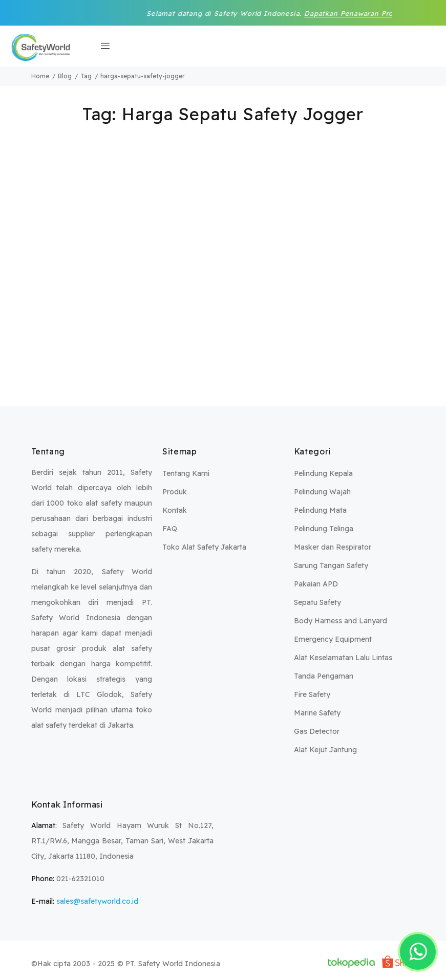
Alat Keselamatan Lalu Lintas (343, 658)
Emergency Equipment (333, 639)
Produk (175, 492)
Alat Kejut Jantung (325, 750)
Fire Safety (312, 694)
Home (40, 76)
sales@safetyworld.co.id (97, 901)
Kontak (175, 510)
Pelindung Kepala (323, 473)
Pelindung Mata (320, 510)
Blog (65, 76)
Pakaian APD (316, 584)
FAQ (170, 529)
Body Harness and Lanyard (341, 621)
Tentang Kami (186, 473)
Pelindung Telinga (324, 529)
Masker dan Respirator (333, 547)
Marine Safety (317, 713)
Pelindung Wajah (322, 492)
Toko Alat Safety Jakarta (204, 547)
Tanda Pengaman (324, 676)
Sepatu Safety (317, 602)
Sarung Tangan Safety (331, 565)
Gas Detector (317, 731)
